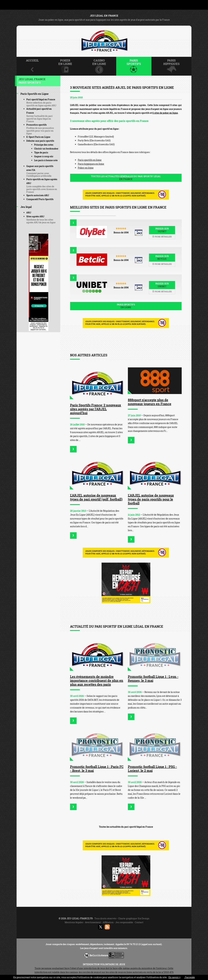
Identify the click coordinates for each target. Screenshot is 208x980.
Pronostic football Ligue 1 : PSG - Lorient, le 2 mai (152, 769)
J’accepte (190, 977)
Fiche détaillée (162, 237)
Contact (139, 922)
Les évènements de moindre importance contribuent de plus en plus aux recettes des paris (97, 680)
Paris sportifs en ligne (90, 160)
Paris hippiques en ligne (91, 164)
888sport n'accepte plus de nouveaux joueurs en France (150, 402)
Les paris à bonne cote (46, 160)
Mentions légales (74, 922)
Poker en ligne (86, 168)
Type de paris (41, 152)
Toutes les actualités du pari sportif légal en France (126, 827)
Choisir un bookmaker (46, 149)
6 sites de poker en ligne (165, 113)
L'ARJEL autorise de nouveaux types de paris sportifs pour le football (151, 499)
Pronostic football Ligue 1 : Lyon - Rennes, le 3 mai (153, 678)
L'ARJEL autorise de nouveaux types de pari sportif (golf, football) (96, 497)
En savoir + (175, 977)
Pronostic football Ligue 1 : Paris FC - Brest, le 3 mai (97, 769)
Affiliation (108, 922)
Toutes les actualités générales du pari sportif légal (126, 178)
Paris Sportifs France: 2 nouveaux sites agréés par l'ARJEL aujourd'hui (96, 409)
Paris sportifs (126, 306)
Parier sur (162, 230)
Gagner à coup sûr (44, 156)
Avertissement (93, 922)
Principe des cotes (44, 145)
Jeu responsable (124, 922)
